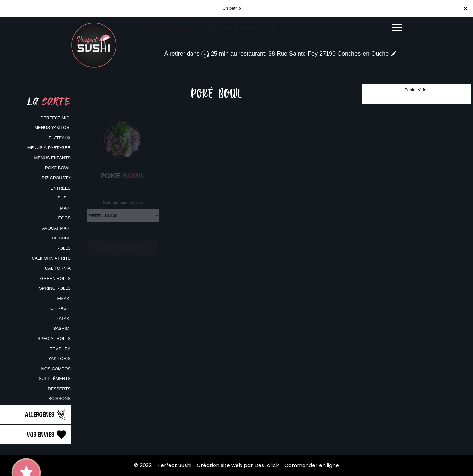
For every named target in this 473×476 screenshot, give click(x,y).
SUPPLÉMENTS (55, 379)
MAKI (65, 208)
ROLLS (64, 248)
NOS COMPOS (56, 369)
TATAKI (64, 318)
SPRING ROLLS (55, 288)
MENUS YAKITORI (53, 128)
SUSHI (64, 198)
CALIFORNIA (58, 268)
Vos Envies (47, 435)
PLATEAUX (60, 138)
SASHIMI (62, 328)
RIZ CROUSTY (56, 178)
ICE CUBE (61, 238)
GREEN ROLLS (56, 278)
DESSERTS (59, 389)
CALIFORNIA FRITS (51, 258)
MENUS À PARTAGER (49, 148)
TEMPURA (60, 349)
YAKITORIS (59, 359)
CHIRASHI (60, 308)
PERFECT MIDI (56, 118)
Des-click (267, 465)
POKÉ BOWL (58, 168)
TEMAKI (63, 298)
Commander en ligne (312, 465)
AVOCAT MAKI (56, 228)
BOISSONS (59, 399)
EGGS (64, 218)
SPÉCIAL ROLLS (54, 339)
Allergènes (46, 415)
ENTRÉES (61, 188)
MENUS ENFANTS (52, 158)
